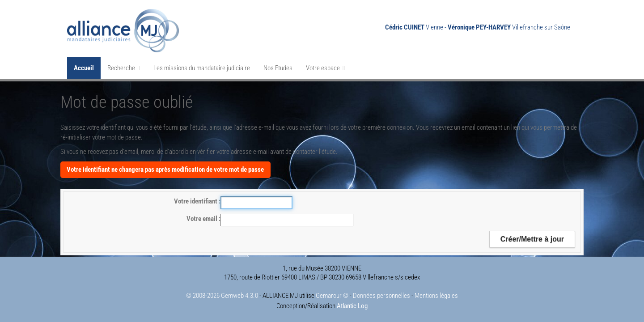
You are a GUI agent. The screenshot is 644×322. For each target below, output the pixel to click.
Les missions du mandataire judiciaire (202, 68)
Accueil (84, 68)
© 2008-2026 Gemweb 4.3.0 (222, 296)
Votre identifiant (196, 201)
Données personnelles (381, 296)
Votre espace (325, 68)
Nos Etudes (278, 68)
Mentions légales (436, 296)
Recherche (124, 68)
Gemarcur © (332, 296)
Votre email (203, 219)
